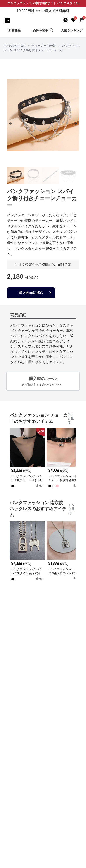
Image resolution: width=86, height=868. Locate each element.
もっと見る (71, 418)
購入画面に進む (36, 293)
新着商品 (14, 30)
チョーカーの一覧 (44, 46)
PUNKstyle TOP (14, 46)
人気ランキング (72, 30)
